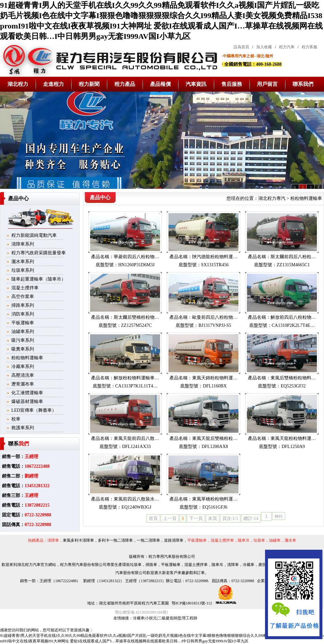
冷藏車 (139, 618)
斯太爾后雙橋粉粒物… (136, 317)
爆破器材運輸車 (27, 402)
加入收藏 (264, 47)
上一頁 (170, 518)
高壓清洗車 (23, 375)
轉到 (279, 516)
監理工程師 (188, 618)
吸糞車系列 (23, 349)
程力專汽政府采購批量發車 (39, 253)
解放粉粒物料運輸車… (136, 378)
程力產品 (125, 84)
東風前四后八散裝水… (136, 499)
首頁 (153, 518)
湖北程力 (18, 84)
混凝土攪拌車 (25, 288)
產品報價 (160, 84)
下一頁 (196, 518)
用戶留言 (267, 84)
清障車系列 (23, 244)
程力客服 (309, 47)
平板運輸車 (23, 323)
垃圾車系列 (23, 270)
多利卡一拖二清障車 (115, 540)
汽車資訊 (196, 84)
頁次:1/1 (230, 518)
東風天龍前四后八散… (136, 438)
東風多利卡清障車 (78, 540)
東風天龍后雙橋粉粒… (215, 438)
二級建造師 (168, 618)
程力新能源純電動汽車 (34, 235)
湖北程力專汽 (272, 198)
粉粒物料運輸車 (27, 358)
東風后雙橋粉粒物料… (293, 378)
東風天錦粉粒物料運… (215, 378)
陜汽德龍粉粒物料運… (215, 257)
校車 (16, 419)
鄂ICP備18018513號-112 (191, 603)
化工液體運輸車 (27, 393)
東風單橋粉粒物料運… (215, 499)
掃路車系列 (23, 305)
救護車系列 (23, 428)
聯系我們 (303, 84)
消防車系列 (23, 314)
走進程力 (53, 84)
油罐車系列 (23, 332)
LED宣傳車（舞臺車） (34, 410)
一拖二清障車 (148, 540)
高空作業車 (23, 297)
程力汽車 (287, 47)
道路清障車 (174, 540)
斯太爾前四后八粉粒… (293, 257)
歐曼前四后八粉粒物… (215, 317)
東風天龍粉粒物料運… (293, 438)
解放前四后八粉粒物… (293, 317)
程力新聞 (89, 84)
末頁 (213, 518)
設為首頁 (241, 47)
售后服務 (232, 84)
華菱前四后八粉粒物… (136, 257)
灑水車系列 (23, 262)
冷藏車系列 (23, 367)
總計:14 (251, 518)
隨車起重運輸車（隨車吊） (39, 279)
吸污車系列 (23, 340)
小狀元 (151, 618)
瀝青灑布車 (23, 384)
